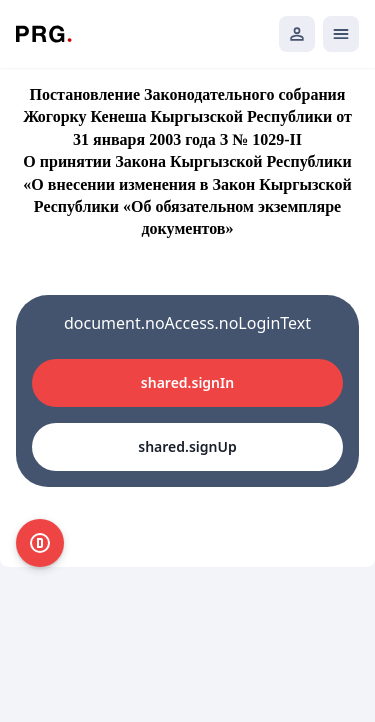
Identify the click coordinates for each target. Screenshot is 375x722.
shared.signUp (187, 446)
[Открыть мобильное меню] (341, 34)
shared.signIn (187, 382)
